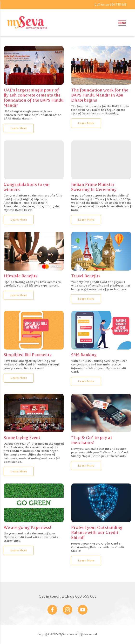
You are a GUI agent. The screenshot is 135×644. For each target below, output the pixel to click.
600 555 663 (118, 5)
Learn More (19, 128)
